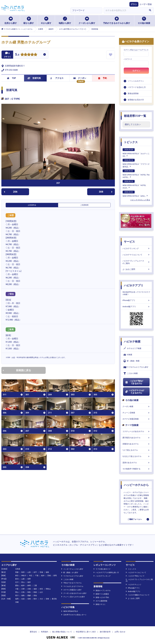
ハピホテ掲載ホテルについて (138, 595)
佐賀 (23, 599)
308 (106, 192)
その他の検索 (144, 21)
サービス (129, 242)
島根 (35, 592)
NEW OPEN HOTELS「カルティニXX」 (136, 153)
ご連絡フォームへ (135, 519)
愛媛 (29, 596)
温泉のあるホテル (136, 463)
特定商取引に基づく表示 (86, 632)
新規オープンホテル (102, 591)
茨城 (49, 576)
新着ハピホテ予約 (101, 597)
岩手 (35, 572)
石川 (17, 582)
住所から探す (11, 21)
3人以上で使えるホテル (136, 456)
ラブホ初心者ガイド (102, 569)
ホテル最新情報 (100, 601)
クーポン (80, 78)
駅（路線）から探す (70, 573)
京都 (29, 589)
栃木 (43, 576)
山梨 (23, 579)
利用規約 (45, 632)
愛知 (17, 586)
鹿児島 (54, 599)
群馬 (55, 576)
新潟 (17, 579)
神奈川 (24, 576)
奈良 (41, 589)
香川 (17, 596)
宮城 (41, 572)
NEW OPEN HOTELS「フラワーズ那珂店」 (136, 163)
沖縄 (17, 602)
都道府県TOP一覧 (135, 116)
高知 (35, 596)
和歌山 (48, 589)
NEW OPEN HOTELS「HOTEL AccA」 (134, 184)
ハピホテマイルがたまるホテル (135, 392)
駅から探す (29, 21)
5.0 (17, 55)
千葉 (37, 576)
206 (11, 192)
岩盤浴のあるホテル (136, 444)
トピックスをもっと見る (140, 200)
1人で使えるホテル (136, 450)
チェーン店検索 (136, 413)
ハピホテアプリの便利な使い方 (106, 573)
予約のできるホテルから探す (117, 21)
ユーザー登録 (145, 4)
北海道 (18, 569)
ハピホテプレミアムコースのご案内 (136, 262)
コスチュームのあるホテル (136, 431)
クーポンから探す (87, 21)
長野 (29, 579)
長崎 (29, 599)
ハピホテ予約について (135, 576)
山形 (29, 572)
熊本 (35, 599)
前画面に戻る (17, 370)
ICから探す (46, 21)
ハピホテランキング (136, 248)
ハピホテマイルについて (136, 255)
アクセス (57, 78)
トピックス (131, 142)
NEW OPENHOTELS (70, 611)
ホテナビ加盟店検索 (136, 419)
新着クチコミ (100, 604)
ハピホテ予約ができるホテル (134, 382)
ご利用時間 (84, 205)
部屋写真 (34, 78)
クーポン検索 (136, 406)
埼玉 (31, 576)
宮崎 (47, 599)
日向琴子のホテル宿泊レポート (74, 615)
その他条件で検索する (136, 469)
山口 (41, 592)
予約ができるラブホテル (71, 583)
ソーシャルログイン (136, 81)
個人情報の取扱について (62, 632)
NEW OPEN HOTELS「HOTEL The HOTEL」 (136, 174)
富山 (23, 582)
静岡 (29, 586)
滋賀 (35, 589)
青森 (17, 572)
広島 (23, 592)
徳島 (23, 596)
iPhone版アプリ (136, 300)
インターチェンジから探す (72, 569)
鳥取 (29, 592)
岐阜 (23, 586)
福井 (29, 582)
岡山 (17, 592)
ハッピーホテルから (136, 485)
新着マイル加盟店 (101, 594)
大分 (41, 599)
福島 (47, 572)
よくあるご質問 (136, 269)
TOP (11, 78)
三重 (35, 586)
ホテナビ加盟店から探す (71, 590)
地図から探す (65, 21)
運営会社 (33, 632)
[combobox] (125, 10)
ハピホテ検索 (132, 342)
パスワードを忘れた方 (137, 87)
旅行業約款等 (105, 632)
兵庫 (23, 589)
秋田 (23, 572)
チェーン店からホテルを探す (73, 597)
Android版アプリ (136, 307)
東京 (17, 576)
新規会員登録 (133, 93)
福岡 (17, 599)
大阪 (17, 589)
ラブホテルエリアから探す (136, 367)
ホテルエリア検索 (132, 348)
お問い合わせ (120, 632)
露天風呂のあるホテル (136, 438)
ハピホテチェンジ (133, 585)
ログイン (136, 71)
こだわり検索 (131, 373)
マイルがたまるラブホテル (72, 586)
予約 (103, 78)
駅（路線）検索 (132, 361)
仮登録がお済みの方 (136, 100)
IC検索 (128, 355)
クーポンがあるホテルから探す (74, 593)
